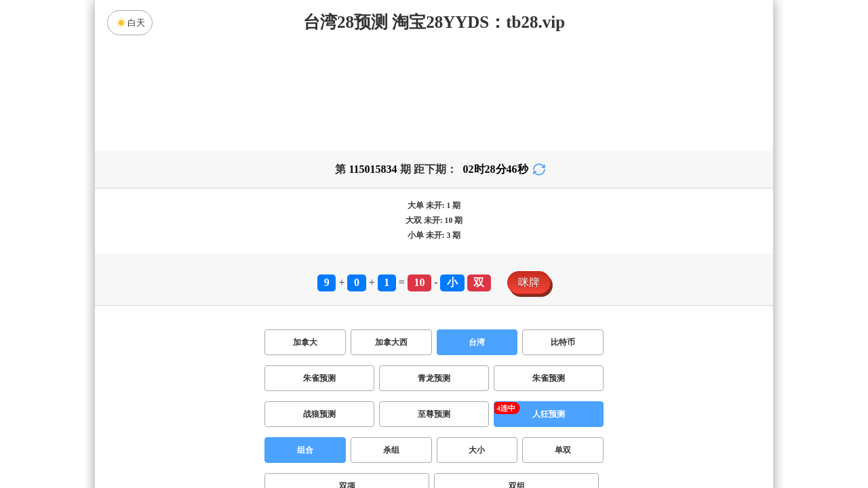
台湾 (477, 342)
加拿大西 (391, 342)
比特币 (563, 342)
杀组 (391, 450)
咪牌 (529, 282)
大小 (477, 450)
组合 (305, 450)
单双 (563, 450)
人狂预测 (549, 414)
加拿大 (305, 342)
